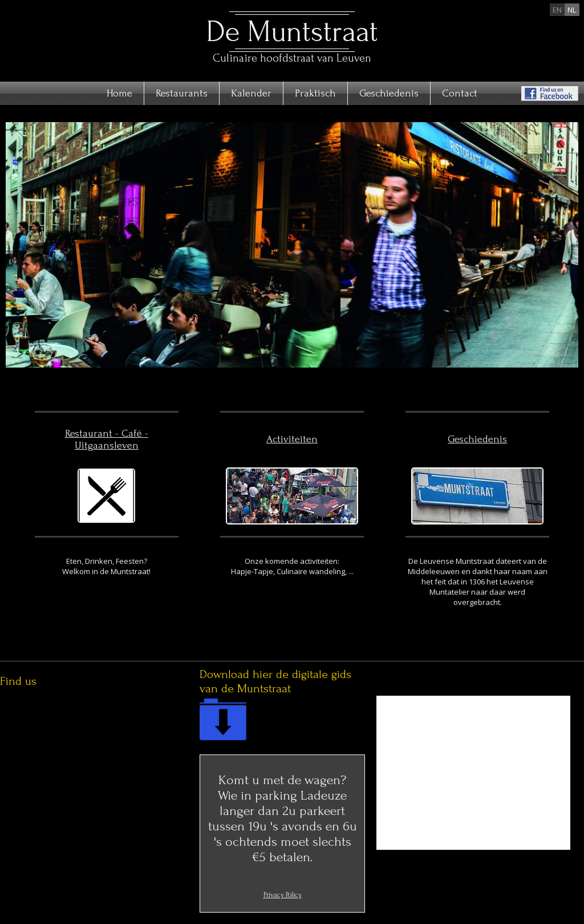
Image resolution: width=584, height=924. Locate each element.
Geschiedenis (389, 93)
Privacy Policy (283, 895)
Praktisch (315, 93)
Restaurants (182, 93)
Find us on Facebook (550, 94)
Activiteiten (292, 439)
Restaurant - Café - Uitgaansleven (107, 439)
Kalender (251, 93)
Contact (460, 93)
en (557, 10)
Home (119, 93)
